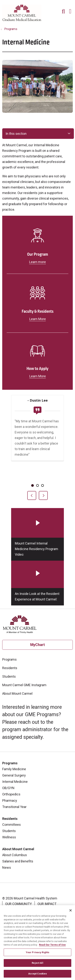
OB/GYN (8, 788)
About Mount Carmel (17, 693)
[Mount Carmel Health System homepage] (22, 20)
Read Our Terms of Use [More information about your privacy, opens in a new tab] (52, 947)
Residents (10, 668)
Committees (12, 825)
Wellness (9, 837)
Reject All (37, 965)
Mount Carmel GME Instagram (24, 685)
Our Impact (47, 904)
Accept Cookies (38, 975)
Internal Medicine (15, 782)
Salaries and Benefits (18, 861)
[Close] (71, 912)
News (7, 868)
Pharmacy (10, 800)
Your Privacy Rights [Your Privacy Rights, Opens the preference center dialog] (37, 954)
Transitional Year (14, 807)
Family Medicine (14, 769)
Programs (9, 659)
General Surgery (14, 775)
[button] (71, 10)
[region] (37, 448)
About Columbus (15, 855)
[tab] (32, 485)
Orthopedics (11, 794)
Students (9, 676)
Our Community (18, 904)
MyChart (37, 645)
